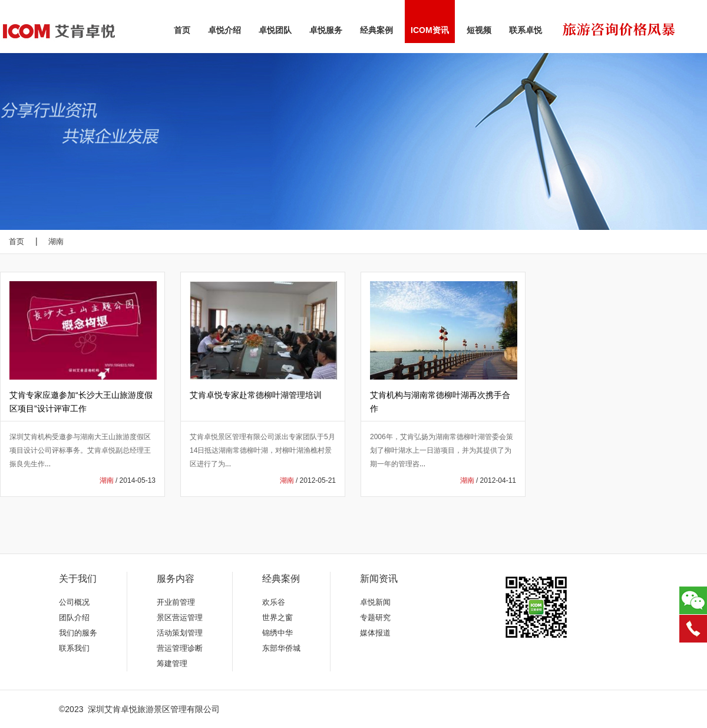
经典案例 (376, 30)
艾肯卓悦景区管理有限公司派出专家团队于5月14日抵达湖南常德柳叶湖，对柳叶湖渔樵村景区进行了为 (262, 450)
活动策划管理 (180, 633)
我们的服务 (78, 633)
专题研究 (375, 617)
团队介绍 (74, 617)
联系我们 (74, 648)
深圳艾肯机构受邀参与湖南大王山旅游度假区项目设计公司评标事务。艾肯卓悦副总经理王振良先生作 (80, 450)
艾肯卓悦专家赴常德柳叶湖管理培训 (256, 395)
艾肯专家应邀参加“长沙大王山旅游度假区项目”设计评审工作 (81, 402)
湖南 (56, 241)
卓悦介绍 (224, 30)
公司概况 (74, 602)
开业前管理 (176, 602)
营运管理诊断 (180, 648)
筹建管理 (172, 663)
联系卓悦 (526, 30)
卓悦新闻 (375, 602)
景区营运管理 (180, 617)
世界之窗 (277, 617)
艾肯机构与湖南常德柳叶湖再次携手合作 (440, 402)
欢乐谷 (274, 602)
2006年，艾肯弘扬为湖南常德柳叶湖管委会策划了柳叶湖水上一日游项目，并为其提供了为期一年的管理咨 (442, 450)
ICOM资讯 (430, 30)
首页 (182, 30)
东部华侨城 (281, 648)
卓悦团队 (275, 30)
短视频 (479, 30)
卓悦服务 (326, 30)
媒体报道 (375, 633)
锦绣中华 (277, 633)
